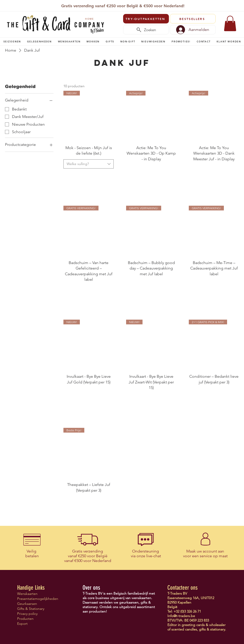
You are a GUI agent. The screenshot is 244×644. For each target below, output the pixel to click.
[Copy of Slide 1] (126, 5)
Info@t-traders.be (181, 616)
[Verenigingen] (137, 5)
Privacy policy (27, 614)
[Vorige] (7, 6)
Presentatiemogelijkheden (35, 599)
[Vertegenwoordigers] (131, 5)
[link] (230, 23)
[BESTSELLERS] (193, 19)
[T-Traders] (114, 5)
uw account (207, 551)
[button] (12, 41)
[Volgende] (237, 6)
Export (22, 624)
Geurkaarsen (27, 604)
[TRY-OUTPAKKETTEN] (146, 19)
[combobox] (89, 164)
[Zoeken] (146, 30)
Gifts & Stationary (31, 609)
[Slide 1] (108, 5)
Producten (25, 619)
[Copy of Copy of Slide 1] (120, 5)
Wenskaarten (27, 594)
